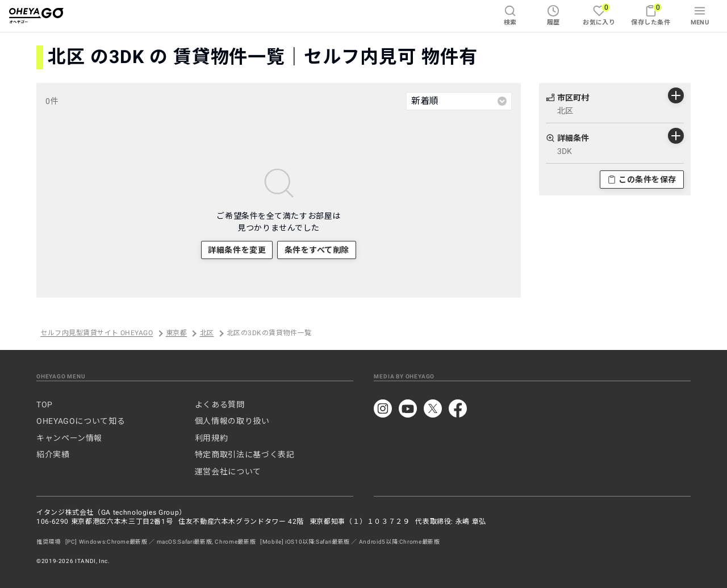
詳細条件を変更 (237, 250)
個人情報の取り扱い (232, 421)
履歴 (553, 15)
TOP (45, 404)
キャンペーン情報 (69, 438)
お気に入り (599, 14)
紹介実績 (53, 454)
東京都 (176, 333)
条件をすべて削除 (317, 250)
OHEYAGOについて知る (81, 421)
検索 (510, 15)
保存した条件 (651, 14)
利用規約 (212, 438)
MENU (700, 15)
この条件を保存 (642, 180)
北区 (207, 333)
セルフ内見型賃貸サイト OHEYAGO (97, 333)
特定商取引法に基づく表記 (245, 454)
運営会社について (228, 472)
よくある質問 (220, 404)
